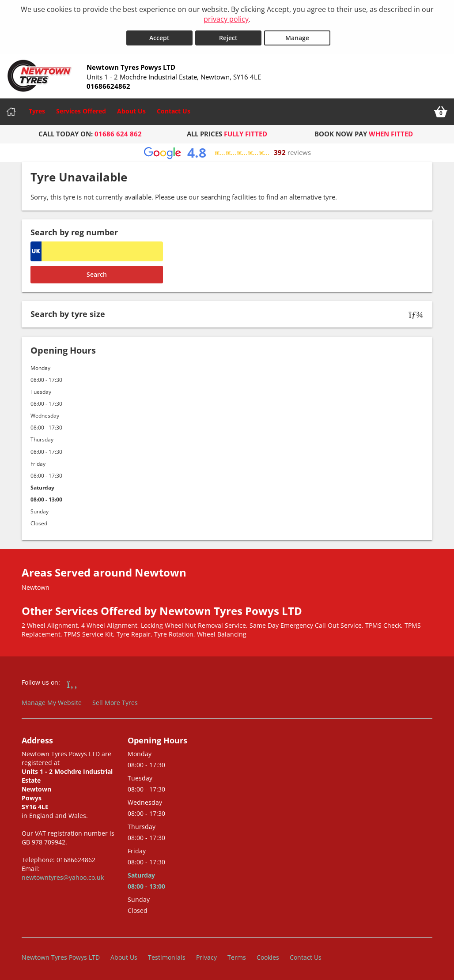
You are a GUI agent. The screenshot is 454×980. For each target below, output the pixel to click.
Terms (237, 955)
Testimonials (167, 955)
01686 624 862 (118, 132)
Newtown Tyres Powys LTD (61, 955)
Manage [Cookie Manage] (297, 36)
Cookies (268, 955)
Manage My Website (52, 701)
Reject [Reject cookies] (228, 36)
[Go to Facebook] (72, 682)
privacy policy (226, 19)
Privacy (206, 955)
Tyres (37, 109)
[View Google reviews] (227, 151)
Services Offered (81, 109)
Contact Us (174, 109)
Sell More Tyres (115, 701)
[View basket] (441, 110)
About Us (131, 109)
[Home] (11, 110)
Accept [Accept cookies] (159, 36)
